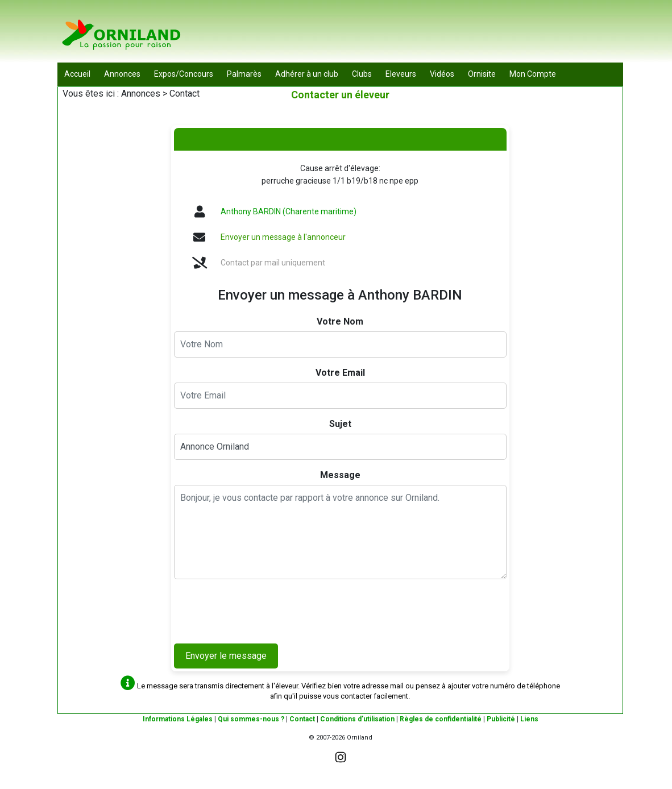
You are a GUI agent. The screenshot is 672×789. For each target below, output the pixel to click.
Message (340, 475)
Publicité (501, 719)
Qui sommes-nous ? (251, 719)
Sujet (340, 424)
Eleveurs (401, 74)
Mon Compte (533, 74)
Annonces (122, 74)
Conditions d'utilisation (357, 719)
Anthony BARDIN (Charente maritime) (289, 211)
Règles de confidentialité (441, 719)
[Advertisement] (416, 34)
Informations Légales (178, 719)
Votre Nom (340, 321)
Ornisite (482, 74)
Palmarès (244, 74)
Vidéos (442, 74)
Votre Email (340, 373)
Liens (529, 719)
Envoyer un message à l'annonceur (283, 237)
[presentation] (260, 610)
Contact (302, 719)
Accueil (77, 74)
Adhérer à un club (307, 74)
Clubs (362, 74)
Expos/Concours (184, 74)
